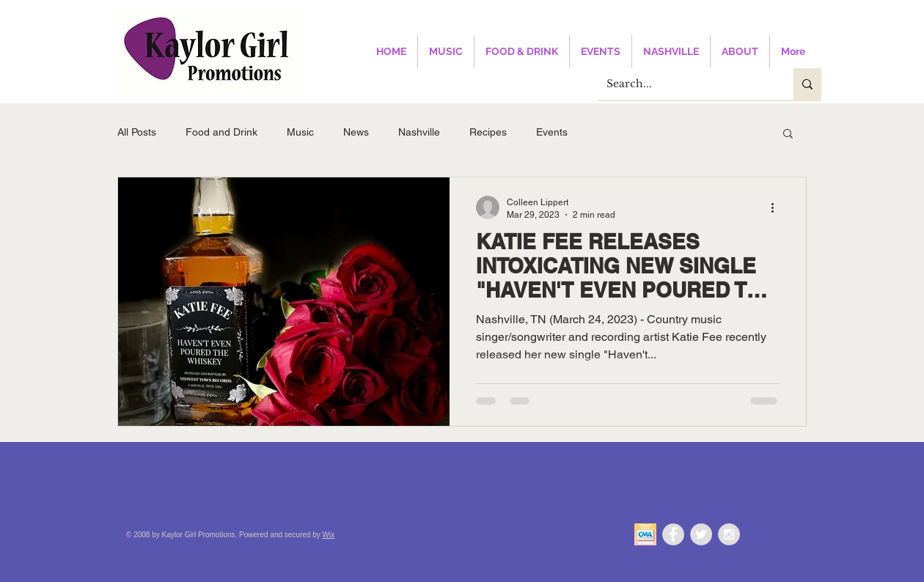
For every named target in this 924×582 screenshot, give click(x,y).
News (356, 132)
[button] (788, 135)
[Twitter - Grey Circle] (701, 534)
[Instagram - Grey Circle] (729, 534)
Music (300, 132)
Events (552, 132)
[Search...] (685, 84)
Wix (329, 535)
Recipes (488, 132)
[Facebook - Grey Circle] (673, 534)
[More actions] (777, 207)
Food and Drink (221, 132)
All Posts (137, 132)
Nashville (419, 132)
